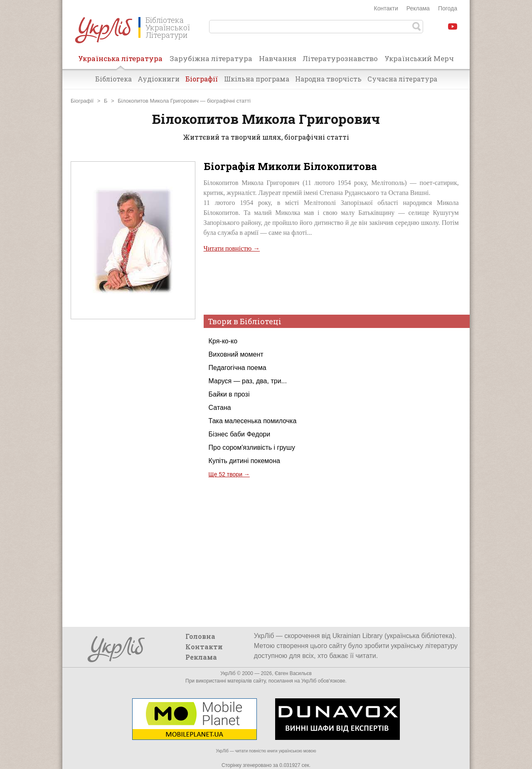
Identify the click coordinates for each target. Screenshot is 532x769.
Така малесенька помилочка (253, 421)
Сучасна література (402, 79)
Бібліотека (113, 79)
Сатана (220, 408)
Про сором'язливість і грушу (252, 447)
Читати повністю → (232, 248)
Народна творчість (328, 79)
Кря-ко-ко (223, 341)
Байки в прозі (229, 394)
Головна (200, 636)
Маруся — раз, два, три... (248, 381)
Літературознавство (340, 58)
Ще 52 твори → (229, 474)
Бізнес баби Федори (240, 434)
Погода (448, 8)
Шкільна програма (257, 79)
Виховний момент (236, 354)
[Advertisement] (133, 486)
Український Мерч (419, 58)
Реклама (418, 8)
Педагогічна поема (238, 368)
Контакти (386, 8)
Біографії (202, 79)
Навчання (278, 58)
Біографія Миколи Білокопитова (290, 166)
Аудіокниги (159, 79)
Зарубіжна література (211, 58)
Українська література (120, 61)
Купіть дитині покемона (244, 461)
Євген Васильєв (293, 673)
